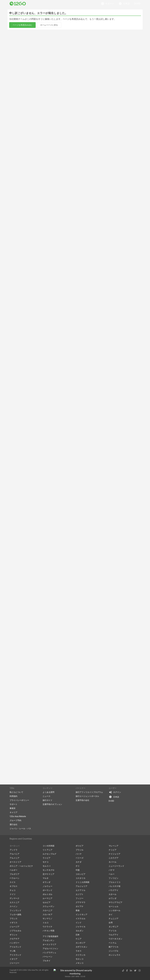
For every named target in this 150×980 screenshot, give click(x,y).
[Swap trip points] (34, 23)
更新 (137, 23)
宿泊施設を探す (21, 30)
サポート (108, 4)
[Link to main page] (18, 4)
